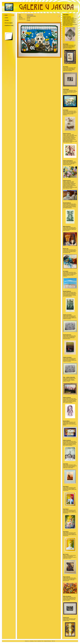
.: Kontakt (6, 20)
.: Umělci (6, 18)
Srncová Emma (30, 15)
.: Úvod (6, 15)
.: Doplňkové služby (9, 25)
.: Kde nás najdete (8, 23)
